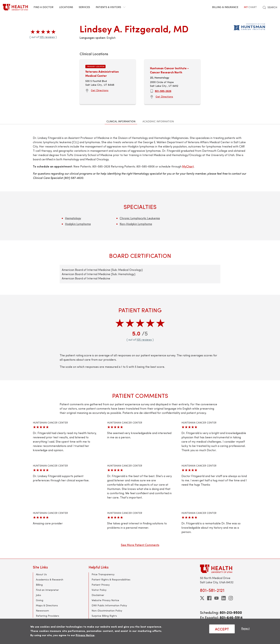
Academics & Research (50, 579)
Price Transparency (103, 574)
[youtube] (216, 598)
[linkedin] (224, 598)
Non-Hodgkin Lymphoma (136, 224)
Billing (39, 585)
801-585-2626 (163, 91)
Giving (40, 600)
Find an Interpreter (47, 590)
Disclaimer (98, 595)
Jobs (38, 595)
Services (84, 7)
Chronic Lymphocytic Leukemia (140, 218)
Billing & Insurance (225, 7)
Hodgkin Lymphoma (78, 224)
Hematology (73, 218)
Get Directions (100, 90)
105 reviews (47, 37)
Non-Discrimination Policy (107, 611)
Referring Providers (47, 616)
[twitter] (202, 598)
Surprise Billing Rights (104, 616)
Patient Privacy (101, 585)
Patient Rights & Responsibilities (111, 579)
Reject (245, 628)
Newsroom (42, 611)
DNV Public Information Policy (109, 605)
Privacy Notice (85, 635)
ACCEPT (222, 629)
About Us (41, 574)
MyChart (188, 166)
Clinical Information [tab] (121, 121)
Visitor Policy (99, 590)
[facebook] (209, 598)
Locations (66, 7)
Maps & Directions (47, 605)
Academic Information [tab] (158, 121)
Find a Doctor (43, 7)
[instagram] (231, 598)
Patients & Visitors (111, 7)
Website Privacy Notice (105, 600)
